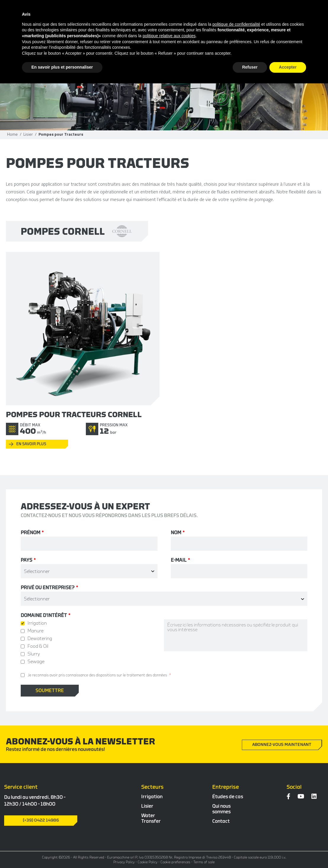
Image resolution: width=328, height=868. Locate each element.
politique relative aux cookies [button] (169, 36)
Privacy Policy (124, 862)
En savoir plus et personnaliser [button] (62, 67)
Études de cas (228, 797)
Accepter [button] (288, 67)
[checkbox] (92, 642)
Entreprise (226, 787)
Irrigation (152, 797)
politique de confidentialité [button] (236, 24)
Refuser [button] (250, 67)
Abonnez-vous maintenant (282, 745)
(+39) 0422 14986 (41, 820)
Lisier (28, 134)
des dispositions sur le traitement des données (128, 675)
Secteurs (152, 787)
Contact (221, 821)
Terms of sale (204, 862)
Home (12, 134)
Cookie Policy (148, 862)
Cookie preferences (175, 862)
